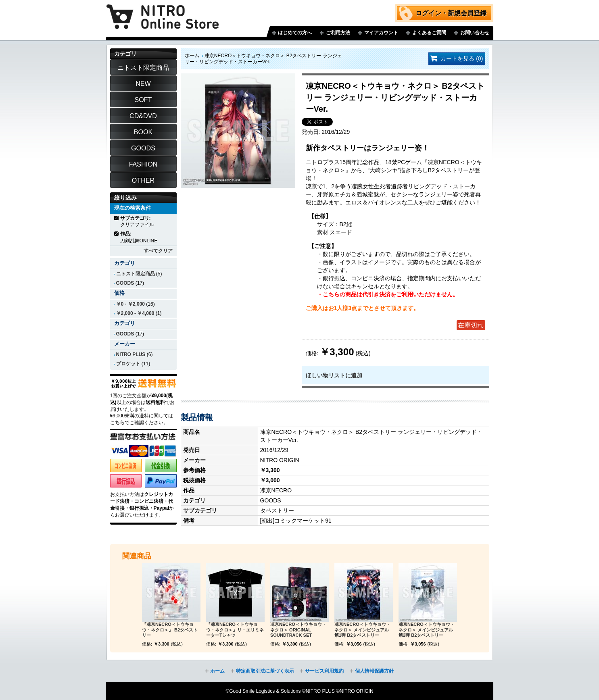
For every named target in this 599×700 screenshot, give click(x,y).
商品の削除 (117, 218)
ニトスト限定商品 (136, 274)
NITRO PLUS (131, 354)
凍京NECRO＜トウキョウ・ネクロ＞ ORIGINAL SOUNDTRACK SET (298, 630)
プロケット (128, 364)
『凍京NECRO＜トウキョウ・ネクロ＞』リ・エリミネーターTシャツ (235, 630)
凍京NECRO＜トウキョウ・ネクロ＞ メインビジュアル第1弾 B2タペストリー (362, 630)
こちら (117, 423)
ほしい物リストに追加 (334, 375)
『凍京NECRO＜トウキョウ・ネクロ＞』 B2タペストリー (170, 630)
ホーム (192, 56)
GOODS (125, 283)
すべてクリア (158, 251)
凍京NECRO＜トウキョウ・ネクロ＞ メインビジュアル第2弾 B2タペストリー (427, 630)
